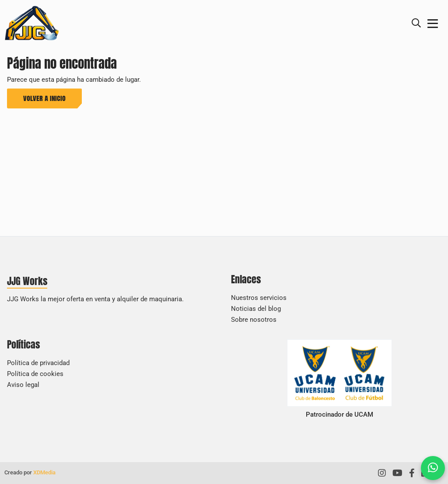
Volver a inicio (44, 98)
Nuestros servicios (259, 298)
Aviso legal (23, 385)
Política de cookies (35, 374)
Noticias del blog (256, 309)
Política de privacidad (38, 363)
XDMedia (44, 472)
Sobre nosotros (254, 320)
